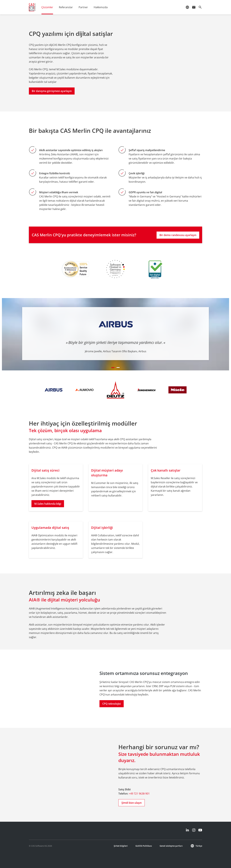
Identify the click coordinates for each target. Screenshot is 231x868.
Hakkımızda (101, 7)
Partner (83, 7)
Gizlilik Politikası (144, 846)
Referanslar (66, 7)
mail (194, 7)
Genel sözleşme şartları (171, 846)
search (200, 7)
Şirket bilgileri (121, 846)
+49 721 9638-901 (139, 794)
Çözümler (47, 7)
